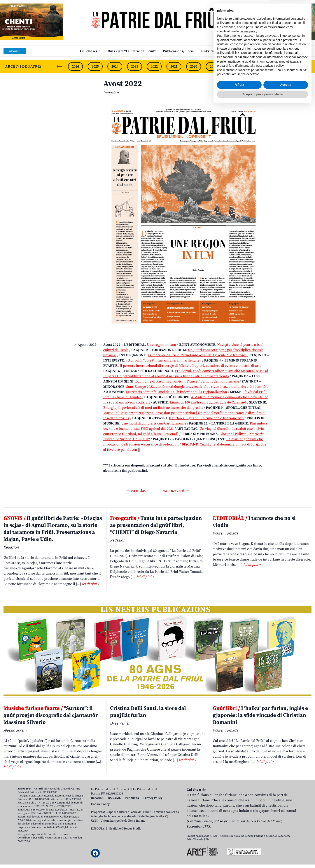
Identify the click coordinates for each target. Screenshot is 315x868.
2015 (292, 66)
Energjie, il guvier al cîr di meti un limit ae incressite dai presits (153, 408)
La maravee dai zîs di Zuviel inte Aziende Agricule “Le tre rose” (197, 355)
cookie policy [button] (248, 793)
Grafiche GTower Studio (125, 829)
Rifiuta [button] (239, 847)
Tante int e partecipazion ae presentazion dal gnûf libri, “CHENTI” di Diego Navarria (156, 525)
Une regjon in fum (161, 345)
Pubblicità (132, 798)
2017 (253, 66)
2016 (272, 66)
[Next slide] (308, 66)
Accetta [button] (286, 847)
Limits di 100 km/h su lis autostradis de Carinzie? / (209, 402)
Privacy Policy (153, 798)
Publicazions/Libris (178, 51)
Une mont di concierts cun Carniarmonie (154, 423)
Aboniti (15, 51)
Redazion (97, 798)
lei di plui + (91, 584)
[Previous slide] (59, 66)
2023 (135, 66)
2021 (174, 66)
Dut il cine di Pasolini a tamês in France (166, 381)
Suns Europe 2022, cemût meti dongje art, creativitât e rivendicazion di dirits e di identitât (196, 387)
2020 (194, 66)
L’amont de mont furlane (220, 381)
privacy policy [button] (274, 828)
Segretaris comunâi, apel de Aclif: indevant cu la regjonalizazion (177, 392)
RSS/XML (114, 798)
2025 (95, 66)
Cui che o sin (90, 51)
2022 (154, 66)
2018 (233, 66)
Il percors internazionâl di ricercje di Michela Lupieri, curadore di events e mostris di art (190, 366)
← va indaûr (137, 490)
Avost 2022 (123, 84)
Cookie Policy (100, 804)
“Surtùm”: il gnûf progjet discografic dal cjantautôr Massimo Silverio (51, 715)
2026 (75, 66)
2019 (213, 66)
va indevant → (176, 490)
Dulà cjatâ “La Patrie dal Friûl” (132, 51)
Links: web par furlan (218, 51)
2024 (115, 66)
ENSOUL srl (99, 829)
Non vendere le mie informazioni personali (270, 815)
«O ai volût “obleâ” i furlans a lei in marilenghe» (164, 360)
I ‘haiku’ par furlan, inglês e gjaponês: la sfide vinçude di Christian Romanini (260, 715)
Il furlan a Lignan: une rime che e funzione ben (206, 418)
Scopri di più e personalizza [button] (262, 856)
